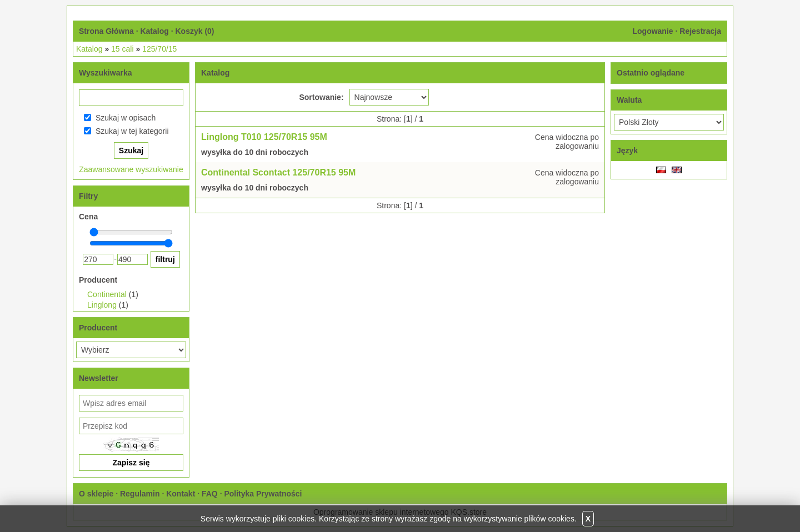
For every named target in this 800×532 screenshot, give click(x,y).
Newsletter (99, 378)
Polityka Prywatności (263, 494)
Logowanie (652, 31)
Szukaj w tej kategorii (132, 131)
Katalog (154, 31)
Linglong (102, 305)
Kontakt (181, 494)
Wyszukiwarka (105, 73)
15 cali (122, 49)
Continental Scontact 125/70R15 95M (278, 172)
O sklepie (96, 494)
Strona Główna (106, 31)
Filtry (88, 196)
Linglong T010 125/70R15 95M (264, 137)
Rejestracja (700, 31)
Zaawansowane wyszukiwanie (131, 169)
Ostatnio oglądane (651, 73)
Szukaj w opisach (126, 118)
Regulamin (140, 494)
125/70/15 (159, 49)
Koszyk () (194, 31)
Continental (107, 294)
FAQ (210, 494)
